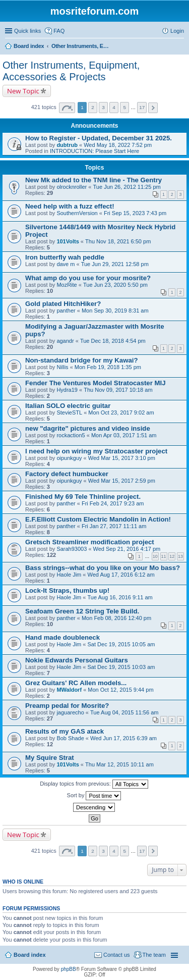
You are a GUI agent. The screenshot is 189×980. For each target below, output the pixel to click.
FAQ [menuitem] (59, 31)
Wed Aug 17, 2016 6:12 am (121, 575)
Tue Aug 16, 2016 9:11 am (120, 597)
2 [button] (93, 107)
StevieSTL (69, 412)
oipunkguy (69, 458)
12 (172, 556)
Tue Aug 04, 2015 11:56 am (124, 712)
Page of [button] (67, 108)
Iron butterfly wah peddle (65, 257)
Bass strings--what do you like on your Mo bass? (103, 568)
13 (180, 556)
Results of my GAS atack (65, 731)
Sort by (94, 796)
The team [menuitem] (154, 955)
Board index (30, 955)
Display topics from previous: (94, 784)
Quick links (27, 31)
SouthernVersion (77, 213)
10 (155, 556)
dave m (66, 264)
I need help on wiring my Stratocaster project (96, 451)
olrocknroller (72, 187)
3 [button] (103, 107)
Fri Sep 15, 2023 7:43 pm (135, 213)
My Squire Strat (50, 758)
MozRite (67, 285)
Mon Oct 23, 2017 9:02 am (121, 412)
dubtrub (67, 145)
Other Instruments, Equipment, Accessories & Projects (71, 71)
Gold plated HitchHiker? (63, 304)
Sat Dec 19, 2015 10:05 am (121, 644)
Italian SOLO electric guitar (68, 406)
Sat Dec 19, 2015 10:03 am (121, 667)
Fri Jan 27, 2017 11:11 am (114, 526)
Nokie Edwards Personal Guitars (77, 660)
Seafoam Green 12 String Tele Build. (82, 611)
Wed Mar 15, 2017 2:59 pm (122, 481)
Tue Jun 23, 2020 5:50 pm (115, 285)
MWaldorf (69, 690)
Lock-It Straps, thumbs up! (67, 590)
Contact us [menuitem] (117, 955)
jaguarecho (70, 712)
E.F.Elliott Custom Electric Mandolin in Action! (98, 519)
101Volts (68, 241)
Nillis (62, 367)
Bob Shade (70, 738)
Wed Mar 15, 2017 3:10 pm (122, 458)
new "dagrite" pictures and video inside (88, 428)
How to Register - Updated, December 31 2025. (99, 138)
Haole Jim (69, 575)
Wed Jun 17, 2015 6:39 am (123, 738)
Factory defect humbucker (67, 474)
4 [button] (114, 107)
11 (164, 556)
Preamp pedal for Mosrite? (67, 706)
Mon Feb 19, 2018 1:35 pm (108, 367)
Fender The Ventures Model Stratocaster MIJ (95, 383)
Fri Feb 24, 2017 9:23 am (113, 503)
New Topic (23, 91)
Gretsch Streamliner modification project (90, 542)
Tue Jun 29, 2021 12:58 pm (115, 264)
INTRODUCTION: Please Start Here (94, 151)
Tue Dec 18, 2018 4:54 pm (113, 341)
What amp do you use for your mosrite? (88, 278)
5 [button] (124, 107)
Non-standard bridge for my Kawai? (81, 360)
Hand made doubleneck (62, 637)
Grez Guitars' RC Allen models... (76, 683)
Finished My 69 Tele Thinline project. (83, 497)
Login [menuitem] (177, 31)
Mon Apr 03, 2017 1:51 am (124, 435)
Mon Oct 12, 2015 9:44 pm (120, 690)
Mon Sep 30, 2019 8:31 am (115, 311)
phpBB (69, 969)
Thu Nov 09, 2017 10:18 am (118, 390)
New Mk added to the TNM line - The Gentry (93, 180)
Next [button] (153, 108)
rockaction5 (71, 435)
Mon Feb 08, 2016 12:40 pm (116, 618)
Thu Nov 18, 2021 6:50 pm (118, 241)
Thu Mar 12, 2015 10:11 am (119, 764)
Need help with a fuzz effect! (70, 206)
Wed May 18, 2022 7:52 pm (118, 145)
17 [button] (142, 107)
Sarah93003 (72, 549)
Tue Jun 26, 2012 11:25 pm (127, 187)
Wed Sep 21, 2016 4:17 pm (127, 549)
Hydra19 (67, 390)
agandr (65, 341)
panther (66, 311)
